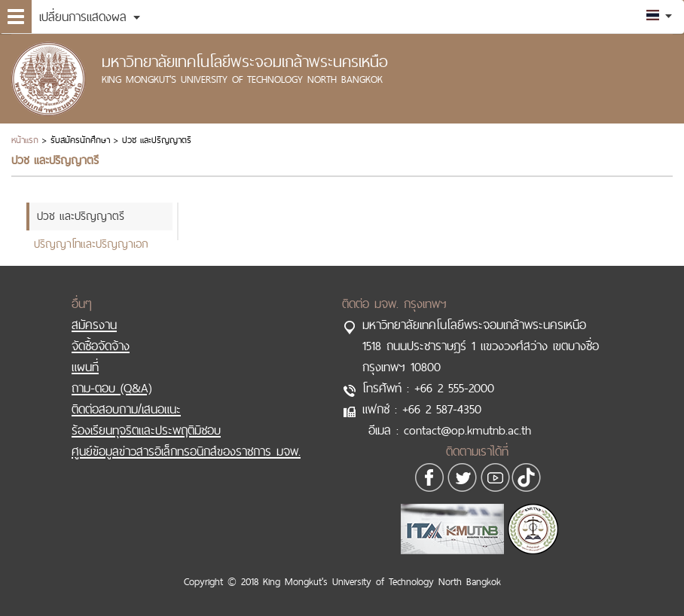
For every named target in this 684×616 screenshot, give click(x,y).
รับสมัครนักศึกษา (80, 140)
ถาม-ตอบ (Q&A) (111, 388)
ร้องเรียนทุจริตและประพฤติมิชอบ (146, 430)
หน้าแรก (25, 140)
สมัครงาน (94, 325)
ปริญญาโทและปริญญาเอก (91, 244)
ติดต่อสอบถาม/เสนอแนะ (126, 409)
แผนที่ (85, 367)
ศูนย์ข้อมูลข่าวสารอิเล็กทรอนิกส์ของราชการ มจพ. (186, 451)
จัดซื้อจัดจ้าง (101, 346)
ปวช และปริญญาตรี (81, 216)
